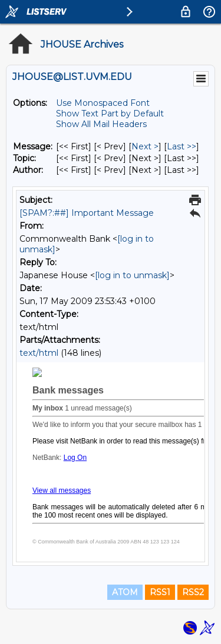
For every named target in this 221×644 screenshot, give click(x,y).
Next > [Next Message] (145, 146)
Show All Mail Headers (101, 124)
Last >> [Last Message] (182, 146)
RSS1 (160, 592)
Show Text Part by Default (110, 114)
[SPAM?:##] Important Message (87, 213)
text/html (39, 353)
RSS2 (193, 592)
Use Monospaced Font (103, 103)
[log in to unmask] (132, 275)
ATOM (125, 592)
